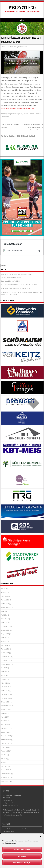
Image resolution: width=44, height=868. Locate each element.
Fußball (25, 114)
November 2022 (6, 698)
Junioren (31, 114)
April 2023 (4, 679)
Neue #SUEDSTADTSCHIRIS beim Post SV (15, 285)
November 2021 (6, 740)
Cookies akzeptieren (22, 850)
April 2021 (4, 762)
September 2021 (6, 747)
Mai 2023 (4, 676)
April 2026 (4, 592)
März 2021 (4, 766)
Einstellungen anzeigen (22, 862)
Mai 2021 (4, 759)
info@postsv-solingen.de (10, 803)
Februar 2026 (5, 600)
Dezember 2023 (6, 657)
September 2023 (6, 664)
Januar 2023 (5, 691)
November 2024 (6, 626)
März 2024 (4, 645)
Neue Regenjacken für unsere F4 (11, 289)
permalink (6, 116)
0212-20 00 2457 (13, 805)
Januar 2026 (5, 604)
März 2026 (4, 596)
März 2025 (4, 619)
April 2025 (4, 615)
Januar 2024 (5, 653)
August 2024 (5, 634)
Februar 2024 (5, 649)
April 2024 (4, 641)
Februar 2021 (5, 770)
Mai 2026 (4, 589)
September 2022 (6, 706)
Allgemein (19, 114)
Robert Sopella (23, 47)
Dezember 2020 (6, 774)
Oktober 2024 (5, 630)
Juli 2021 (4, 755)
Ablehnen (22, 856)
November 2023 (6, 660)
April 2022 (4, 721)
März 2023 (4, 683)
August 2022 (5, 710)
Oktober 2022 (5, 702)
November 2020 (6, 778)
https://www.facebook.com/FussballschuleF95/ (18, 109)
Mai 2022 (4, 717)
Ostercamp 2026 (6, 281)
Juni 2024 (4, 638)
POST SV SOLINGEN (23, 8)
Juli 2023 (4, 668)
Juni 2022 (4, 713)
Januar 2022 (5, 732)
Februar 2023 (5, 687)
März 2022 (4, 725)
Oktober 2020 (5, 781)
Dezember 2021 (6, 736)
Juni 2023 (4, 672)
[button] (40, 836)
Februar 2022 (5, 728)
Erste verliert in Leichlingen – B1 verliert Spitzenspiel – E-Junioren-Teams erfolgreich (33, 127)
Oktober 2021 (5, 744)
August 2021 (5, 751)
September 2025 (6, 608)
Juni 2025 (4, 611)
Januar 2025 (5, 623)
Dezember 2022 (6, 694)
